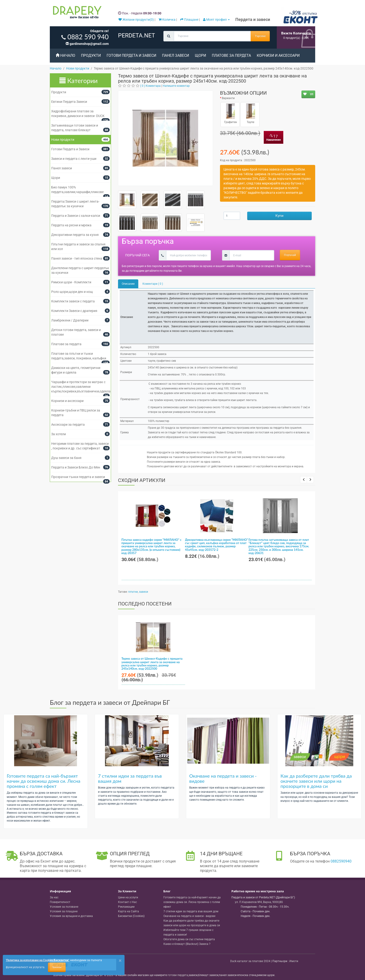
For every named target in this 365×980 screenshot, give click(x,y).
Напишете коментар (176, 86)
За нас (54, 897)
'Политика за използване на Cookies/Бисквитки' (37, 960)
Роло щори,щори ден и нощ (72, 292)
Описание (128, 284)
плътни (133, 592)
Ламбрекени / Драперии (70, 320)
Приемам (57, 967)
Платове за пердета (231, 55)
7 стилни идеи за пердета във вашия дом (130, 778)
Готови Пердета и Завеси (131, 55)
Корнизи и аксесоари (278, 55)
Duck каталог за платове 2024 (250, 961)
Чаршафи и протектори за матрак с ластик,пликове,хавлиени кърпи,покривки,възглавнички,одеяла (81, 387)
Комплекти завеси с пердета (73, 301)
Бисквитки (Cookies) (131, 916)
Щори (200, 55)
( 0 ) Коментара (150, 86)
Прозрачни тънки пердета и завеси (78, 477)
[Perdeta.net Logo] (76, 13)
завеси (144, 592)
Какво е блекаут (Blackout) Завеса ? (187, 944)
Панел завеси (176, 55)
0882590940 (341, 861)
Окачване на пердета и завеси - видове (223, 778)
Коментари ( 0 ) (153, 284)
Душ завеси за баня (66, 458)
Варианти (228, 98)
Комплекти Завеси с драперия (74, 311)
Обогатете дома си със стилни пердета (189, 939)
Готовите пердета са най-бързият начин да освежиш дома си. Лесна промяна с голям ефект (44, 781)
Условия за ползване (64, 907)
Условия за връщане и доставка (71, 916)
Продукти (91, 55)
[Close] (120, 961)
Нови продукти (63, 140)
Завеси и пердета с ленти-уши (74, 159)
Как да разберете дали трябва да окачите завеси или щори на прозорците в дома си (316, 781)
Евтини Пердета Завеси (69, 102)
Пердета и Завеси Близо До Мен (76, 467)
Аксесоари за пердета (68, 425)
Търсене (260, 36)
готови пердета (178, 975)
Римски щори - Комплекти (71, 282)
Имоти (294, 961)
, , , (259, 902)
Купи (279, 216)
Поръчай (290, 255)
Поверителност (60, 902)
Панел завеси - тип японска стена (77, 258)
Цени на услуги (128, 897)
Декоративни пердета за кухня (75, 235)
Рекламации (126, 907)
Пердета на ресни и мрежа (71, 225)
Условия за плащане (64, 911)
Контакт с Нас (127, 902)
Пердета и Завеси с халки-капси (76, 216)
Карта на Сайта (128, 911)
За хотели (59, 434)
